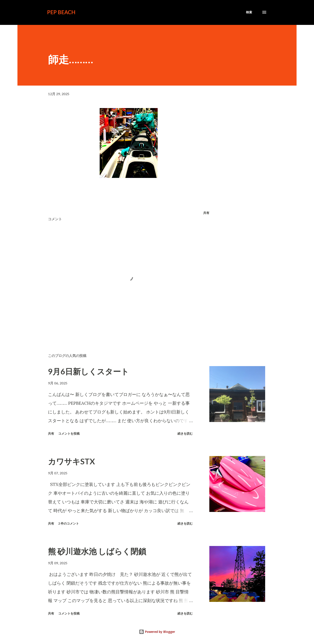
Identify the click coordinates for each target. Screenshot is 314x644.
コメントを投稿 (69, 433)
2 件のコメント (69, 523)
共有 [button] (206, 213)
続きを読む (185, 433)
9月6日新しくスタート (88, 371)
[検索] (249, 12)
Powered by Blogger (157, 632)
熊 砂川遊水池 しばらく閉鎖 (97, 551)
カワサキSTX (71, 461)
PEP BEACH (61, 12)
